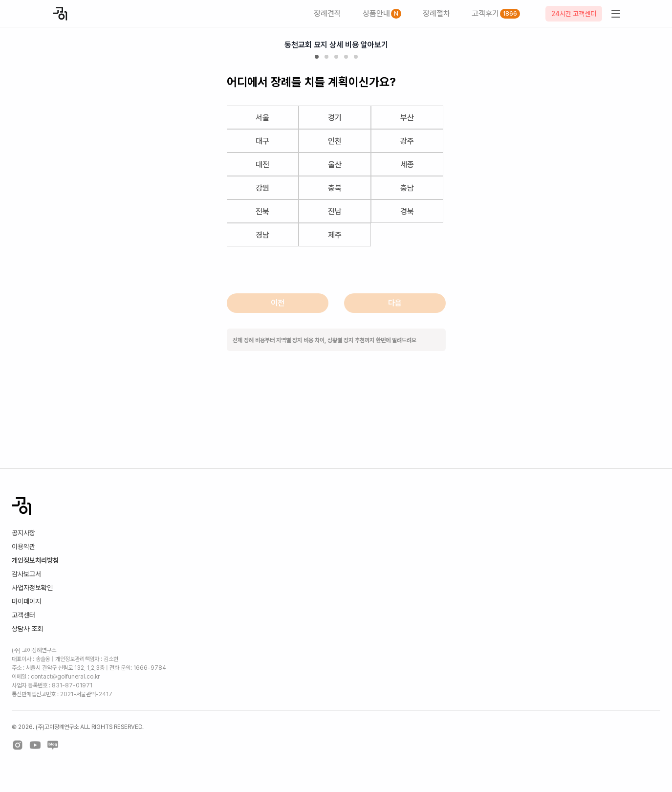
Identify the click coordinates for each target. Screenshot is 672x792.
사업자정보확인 (32, 588)
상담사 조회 (27, 629)
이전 (278, 303)
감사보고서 (26, 574)
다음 (395, 303)
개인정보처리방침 (35, 560)
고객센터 (23, 615)
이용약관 (23, 547)
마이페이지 (26, 601)
